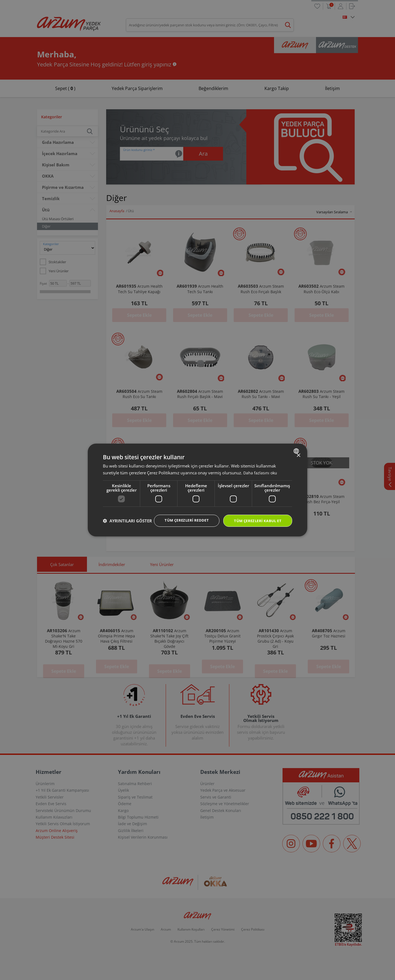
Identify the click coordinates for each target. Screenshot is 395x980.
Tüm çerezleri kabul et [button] (256, 515)
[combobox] (297, 446)
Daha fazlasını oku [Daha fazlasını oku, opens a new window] (261, 467)
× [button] (298, 450)
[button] (127, 531)
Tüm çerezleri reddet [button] (181, 515)
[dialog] (198, 490)
